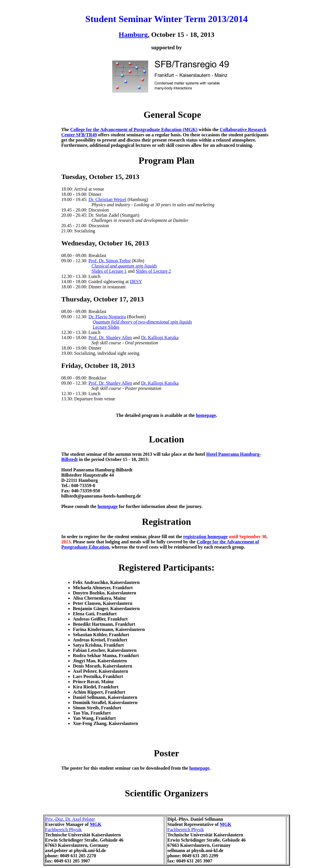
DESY (136, 282)
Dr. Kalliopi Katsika (160, 338)
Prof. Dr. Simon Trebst (110, 261)
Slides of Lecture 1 (109, 271)
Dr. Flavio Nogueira (107, 317)
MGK (96, 824)
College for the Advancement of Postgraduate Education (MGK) (134, 130)
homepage (206, 415)
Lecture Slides (106, 327)
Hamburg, (134, 35)
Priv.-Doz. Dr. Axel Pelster (70, 819)
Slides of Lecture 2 (153, 271)
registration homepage (205, 537)
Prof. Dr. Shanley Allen (110, 338)
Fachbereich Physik (64, 830)
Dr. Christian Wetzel (107, 199)
